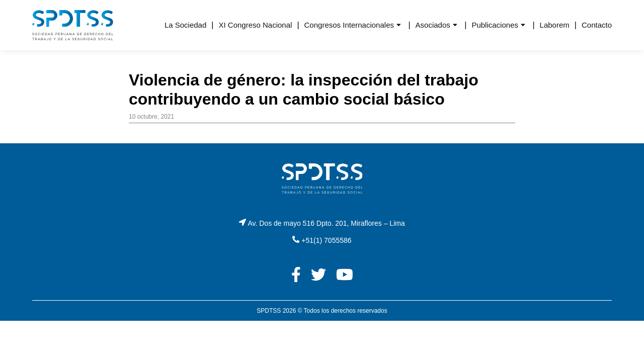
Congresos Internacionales (349, 25)
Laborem (555, 25)
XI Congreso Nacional (255, 25)
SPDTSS (269, 311)
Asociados (433, 25)
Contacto (597, 25)
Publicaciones (495, 25)
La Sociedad (185, 25)
